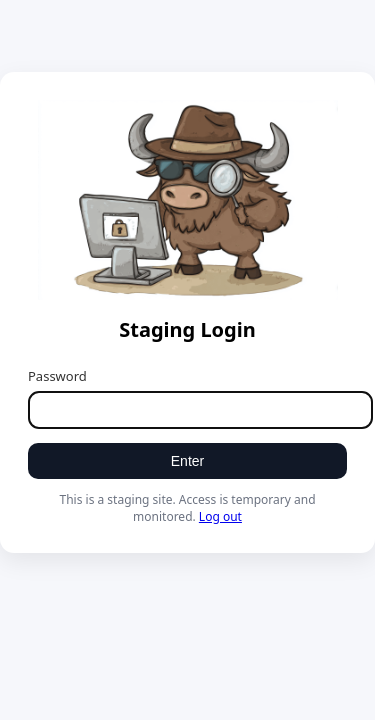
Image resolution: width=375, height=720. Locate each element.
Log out (220, 516)
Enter (187, 461)
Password (57, 376)
